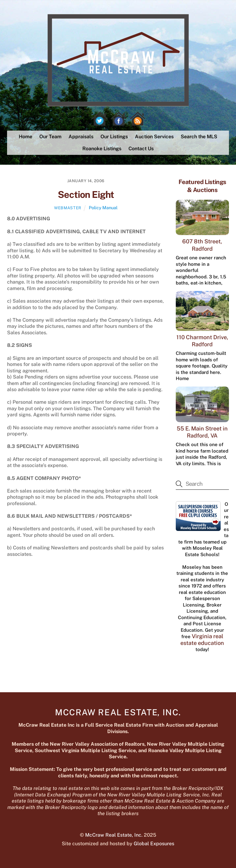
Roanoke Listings (102, 149)
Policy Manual (103, 208)
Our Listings (114, 137)
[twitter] (100, 119)
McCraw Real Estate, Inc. (114, 835)
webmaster (68, 208)
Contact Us (141, 149)
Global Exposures (154, 844)
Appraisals (81, 137)
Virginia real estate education (202, 640)
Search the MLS (199, 137)
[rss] (138, 119)
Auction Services (154, 137)
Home (26, 137)
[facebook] (119, 119)
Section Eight (86, 194)
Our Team (50, 137)
